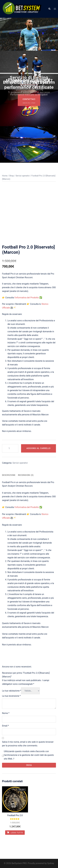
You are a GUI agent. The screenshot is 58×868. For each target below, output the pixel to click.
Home (5, 176)
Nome (6, 713)
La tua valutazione (12, 691)
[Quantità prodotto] (10, 448)
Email (5, 726)
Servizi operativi (23, 176)
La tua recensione (11, 696)
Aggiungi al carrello (39, 448)
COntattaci (29, 99)
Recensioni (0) (26, 475)
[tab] (9, 475)
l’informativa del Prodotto (27, 298)
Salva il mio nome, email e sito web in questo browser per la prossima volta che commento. (28, 744)
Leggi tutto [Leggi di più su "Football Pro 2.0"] (15, 833)
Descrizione (9, 475)
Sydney (51, 863)
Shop (12, 176)
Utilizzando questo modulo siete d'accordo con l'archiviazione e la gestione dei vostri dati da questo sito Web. (29, 755)
